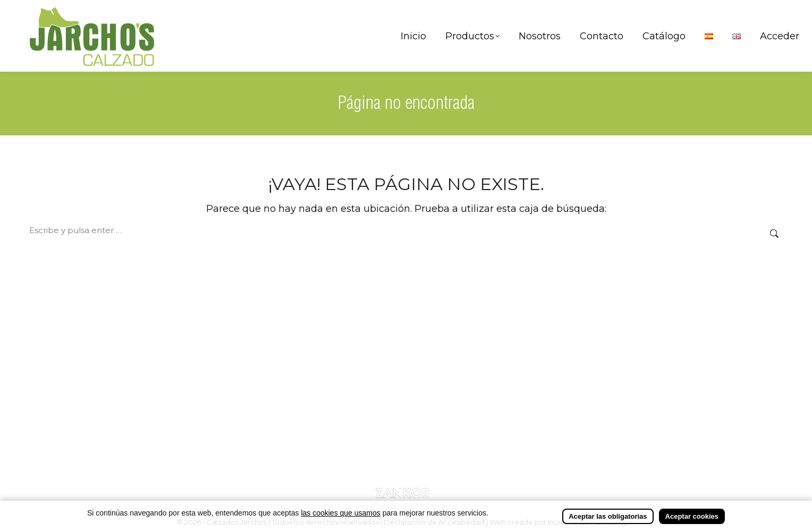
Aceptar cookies (692, 517)
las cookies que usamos (340, 513)
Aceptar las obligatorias (608, 517)
